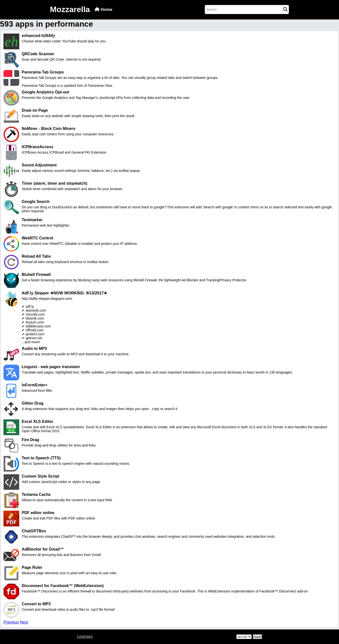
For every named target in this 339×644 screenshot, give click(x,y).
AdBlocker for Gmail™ (43, 549)
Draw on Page (35, 110)
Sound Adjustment (39, 165)
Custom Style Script (40, 476)
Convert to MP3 (36, 604)
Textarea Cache (36, 494)
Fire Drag (30, 440)
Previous (11, 622)
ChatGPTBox (34, 531)
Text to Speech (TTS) (41, 458)
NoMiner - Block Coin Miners (49, 129)
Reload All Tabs (36, 256)
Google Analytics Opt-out (45, 92)
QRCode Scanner (38, 54)
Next (24, 622)
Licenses (85, 636)
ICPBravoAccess (38, 147)
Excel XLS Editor (38, 421)
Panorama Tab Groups (43, 72)
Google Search (36, 202)
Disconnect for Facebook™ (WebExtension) (63, 586)
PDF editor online (38, 513)
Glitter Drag (33, 403)
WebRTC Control (38, 238)
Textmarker (32, 220)
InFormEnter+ (35, 385)
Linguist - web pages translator (51, 367)
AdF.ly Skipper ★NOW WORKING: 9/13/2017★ (64, 293)
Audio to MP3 (34, 349)
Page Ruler (32, 567)
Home (104, 9)
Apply (257, 637)
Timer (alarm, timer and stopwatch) (55, 183)
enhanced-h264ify (38, 36)
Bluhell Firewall (36, 275)
